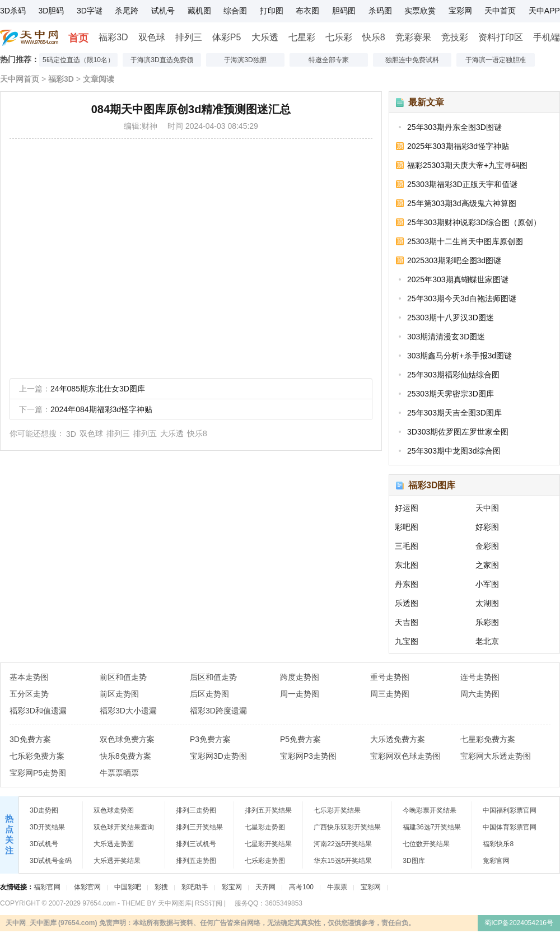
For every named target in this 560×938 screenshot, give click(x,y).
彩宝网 (232, 887)
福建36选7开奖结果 (432, 827)
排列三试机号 (196, 844)
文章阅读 (99, 79)
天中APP (544, 11)
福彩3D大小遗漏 (128, 711)
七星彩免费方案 (488, 739)
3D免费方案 (30, 739)
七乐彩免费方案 (37, 756)
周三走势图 (390, 694)
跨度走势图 (300, 677)
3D (71, 434)
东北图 (407, 565)
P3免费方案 (210, 739)
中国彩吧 (128, 887)
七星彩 (302, 37)
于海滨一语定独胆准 (496, 60)
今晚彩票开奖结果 (430, 810)
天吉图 (407, 622)
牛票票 (337, 887)
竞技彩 (455, 37)
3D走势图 (44, 810)
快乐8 (374, 37)
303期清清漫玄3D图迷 (446, 337)
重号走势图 (390, 677)
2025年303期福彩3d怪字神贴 (458, 146)
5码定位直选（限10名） (78, 60)
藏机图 (199, 11)
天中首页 (500, 11)
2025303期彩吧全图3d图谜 (454, 260)
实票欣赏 (420, 11)
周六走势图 (480, 694)
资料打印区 (501, 37)
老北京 (487, 641)
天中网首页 (20, 79)
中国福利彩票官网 (510, 810)
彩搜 (161, 887)
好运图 (407, 508)
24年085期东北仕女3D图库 (98, 389)
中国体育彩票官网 (510, 827)
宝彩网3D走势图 (218, 756)
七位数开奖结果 (426, 844)
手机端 (547, 37)
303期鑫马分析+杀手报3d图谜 (459, 356)
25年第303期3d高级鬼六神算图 (462, 203)
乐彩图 (487, 622)
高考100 (301, 887)
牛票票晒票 (119, 773)
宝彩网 (460, 11)
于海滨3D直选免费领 (162, 60)
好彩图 (487, 527)
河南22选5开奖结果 (343, 844)
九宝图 (407, 641)
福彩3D (113, 37)
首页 (78, 38)
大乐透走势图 (114, 844)
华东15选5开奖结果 (343, 861)
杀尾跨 (127, 11)
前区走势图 (119, 694)
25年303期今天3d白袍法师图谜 (462, 298)
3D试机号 (44, 844)
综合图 (235, 11)
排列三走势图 (196, 810)
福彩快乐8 (498, 844)
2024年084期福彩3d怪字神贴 (101, 409)
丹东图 (407, 584)
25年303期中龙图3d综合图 (454, 451)
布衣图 (307, 11)
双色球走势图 (114, 810)
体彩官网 (87, 887)
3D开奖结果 (47, 827)
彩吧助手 (195, 887)
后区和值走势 (213, 677)
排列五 (145, 433)
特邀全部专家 (329, 60)
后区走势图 (209, 694)
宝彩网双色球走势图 (405, 756)
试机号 (163, 11)
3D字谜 (90, 11)
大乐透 (265, 37)
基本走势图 (29, 677)
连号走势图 (480, 677)
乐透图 (407, 603)
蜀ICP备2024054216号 (519, 923)
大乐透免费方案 (398, 739)
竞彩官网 (496, 861)
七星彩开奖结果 (268, 844)
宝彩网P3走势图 (308, 756)
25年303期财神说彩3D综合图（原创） (474, 222)
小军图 (487, 584)
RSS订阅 (209, 903)
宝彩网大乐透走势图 (496, 756)
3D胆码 (51, 11)
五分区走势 (29, 694)
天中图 (487, 508)
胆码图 (344, 11)
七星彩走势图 (265, 827)
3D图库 (414, 861)
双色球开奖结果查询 (124, 827)
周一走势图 (300, 694)
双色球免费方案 (127, 739)
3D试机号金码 (51, 861)
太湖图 (487, 603)
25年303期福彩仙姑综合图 (453, 375)
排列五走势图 (196, 861)
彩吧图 (407, 527)
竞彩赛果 (413, 37)
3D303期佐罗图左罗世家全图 (458, 432)
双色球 (152, 37)
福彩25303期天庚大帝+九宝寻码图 (467, 165)
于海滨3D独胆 (245, 60)
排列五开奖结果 (268, 810)
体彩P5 (227, 37)
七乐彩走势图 (265, 861)
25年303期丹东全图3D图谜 (454, 127)
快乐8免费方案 (125, 756)
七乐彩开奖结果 (337, 810)
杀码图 (380, 11)
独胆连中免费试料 (412, 60)
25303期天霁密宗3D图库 (451, 394)
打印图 (272, 11)
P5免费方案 (300, 739)
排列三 (189, 37)
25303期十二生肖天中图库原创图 (465, 241)
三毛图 (407, 546)
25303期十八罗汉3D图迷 (451, 318)
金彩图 (487, 546)
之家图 (487, 565)
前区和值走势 (123, 677)
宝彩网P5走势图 (38, 773)
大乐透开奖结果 (117, 861)
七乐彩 (339, 37)
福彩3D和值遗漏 (38, 711)
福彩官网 (47, 887)
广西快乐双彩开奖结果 (347, 827)
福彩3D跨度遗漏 (218, 711)
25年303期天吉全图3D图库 (454, 413)
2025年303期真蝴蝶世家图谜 (458, 279)
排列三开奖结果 (199, 827)
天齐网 (265, 887)
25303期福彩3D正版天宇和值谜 (462, 184)
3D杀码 (13, 11)
